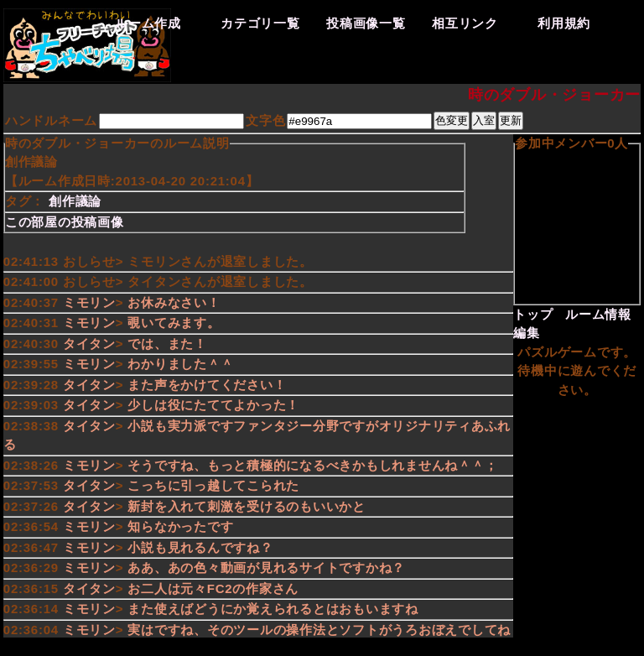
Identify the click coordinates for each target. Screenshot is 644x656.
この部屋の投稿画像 (65, 222)
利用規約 (564, 23)
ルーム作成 (148, 23)
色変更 (452, 120)
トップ (533, 314)
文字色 (265, 120)
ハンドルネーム (51, 120)
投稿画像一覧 (366, 23)
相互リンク (465, 23)
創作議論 (75, 201)
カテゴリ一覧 (260, 23)
